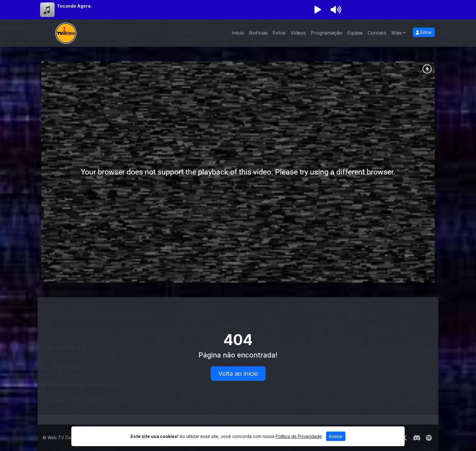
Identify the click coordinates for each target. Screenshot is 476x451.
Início (238, 33)
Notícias (258, 33)
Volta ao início (238, 374)
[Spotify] (429, 438)
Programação (327, 33)
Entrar (424, 32)
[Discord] (417, 438)
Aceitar (336, 436)
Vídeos (298, 33)
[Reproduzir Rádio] (318, 10)
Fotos (279, 33)
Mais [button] (397, 33)
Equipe (355, 33)
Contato (377, 33)
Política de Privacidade (299, 436)
